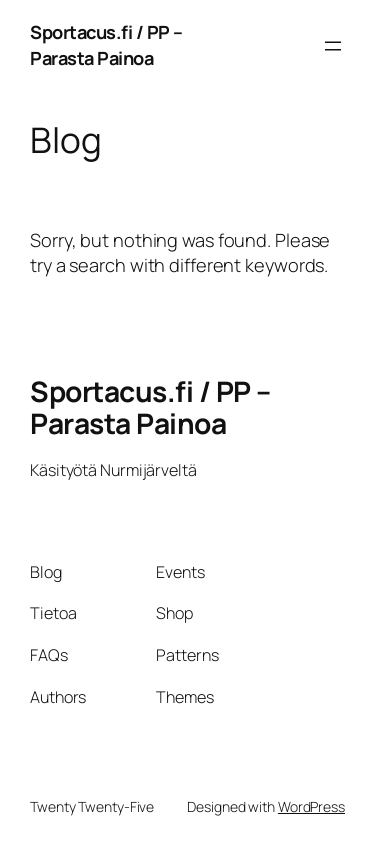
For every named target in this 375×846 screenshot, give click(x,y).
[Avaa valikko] (333, 46)
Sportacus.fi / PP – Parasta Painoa (106, 45)
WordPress (311, 806)
